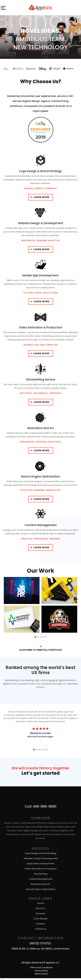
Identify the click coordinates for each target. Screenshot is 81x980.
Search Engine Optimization (40, 888)
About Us (40, 907)
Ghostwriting (41, 872)
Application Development (40, 862)
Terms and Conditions (41, 966)
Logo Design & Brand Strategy (41, 852)
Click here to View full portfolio (40, 650)
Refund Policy (41, 972)
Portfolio (40, 922)
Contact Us (41, 927)
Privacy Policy (41, 969)
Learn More (41, 197)
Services (40, 912)
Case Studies (40, 917)
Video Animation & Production (41, 867)
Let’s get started (41, 773)
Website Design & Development (41, 857)
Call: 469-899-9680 (40, 805)
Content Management (40, 877)
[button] (35, 637)
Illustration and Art (40, 883)
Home (40, 902)
